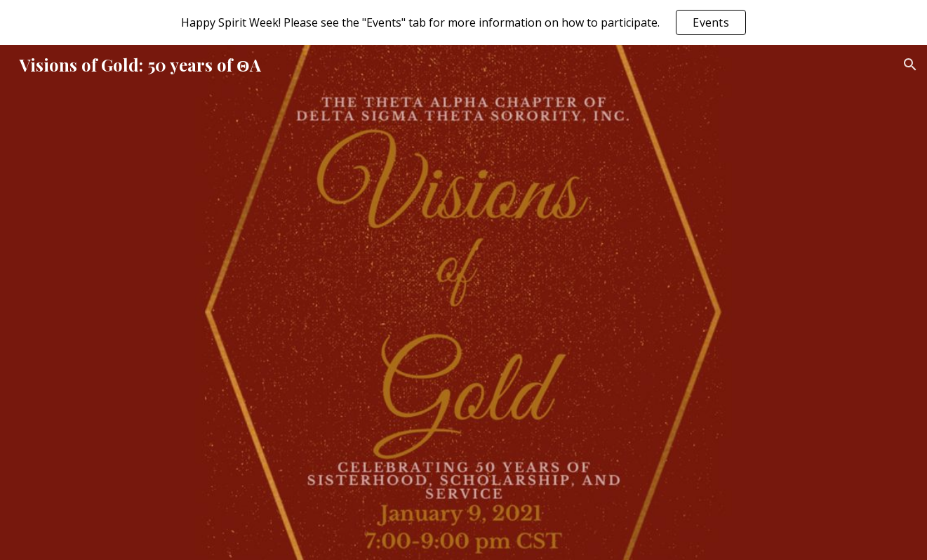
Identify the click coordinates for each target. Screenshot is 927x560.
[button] (910, 65)
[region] (463, 22)
